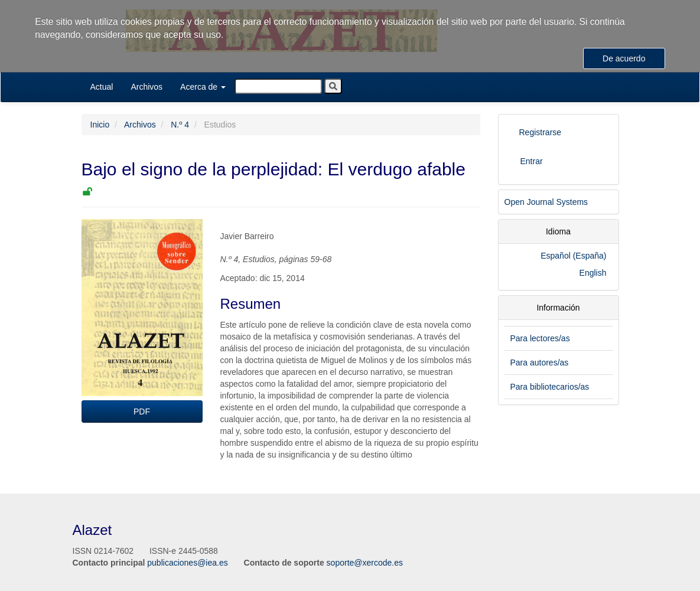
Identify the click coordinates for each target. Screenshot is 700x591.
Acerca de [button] (203, 87)
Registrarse (541, 132)
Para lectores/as (540, 338)
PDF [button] (142, 412)
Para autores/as (540, 363)
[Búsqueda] (278, 86)
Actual (102, 87)
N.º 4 (180, 125)
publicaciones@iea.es (187, 563)
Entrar (532, 161)
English (593, 273)
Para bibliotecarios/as (550, 387)
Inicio (100, 125)
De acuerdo (624, 58)
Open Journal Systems (546, 202)
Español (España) (573, 256)
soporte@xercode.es (365, 563)
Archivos (146, 87)
